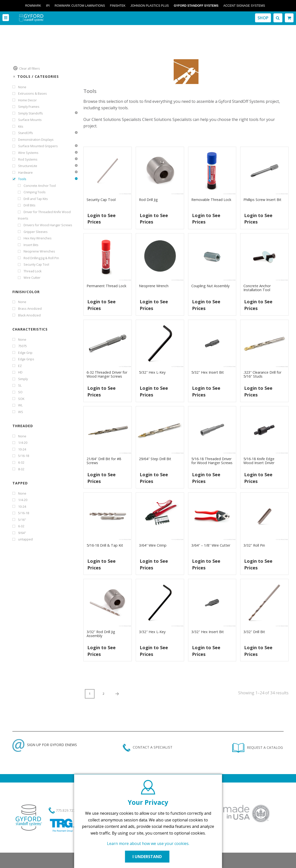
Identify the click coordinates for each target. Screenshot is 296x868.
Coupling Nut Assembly (210, 286)
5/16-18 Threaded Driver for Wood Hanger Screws (212, 461)
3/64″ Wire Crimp (153, 545)
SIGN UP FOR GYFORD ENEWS (45, 745)
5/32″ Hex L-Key (152, 372)
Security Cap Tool (101, 200)
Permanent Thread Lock (106, 286)
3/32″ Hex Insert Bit (208, 632)
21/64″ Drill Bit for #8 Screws (104, 461)
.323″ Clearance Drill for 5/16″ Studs (262, 374)
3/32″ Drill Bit (254, 632)
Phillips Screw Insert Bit (262, 200)
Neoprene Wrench (154, 286)
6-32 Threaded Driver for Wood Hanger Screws (107, 374)
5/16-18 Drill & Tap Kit (105, 545)
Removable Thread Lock (211, 200)
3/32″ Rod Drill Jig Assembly (101, 634)
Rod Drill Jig (148, 200)
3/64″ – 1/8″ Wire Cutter (211, 545)
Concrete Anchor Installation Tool (257, 288)
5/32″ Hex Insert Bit (208, 372)
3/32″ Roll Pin (254, 545)
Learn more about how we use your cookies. (148, 843)
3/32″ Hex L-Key (152, 632)
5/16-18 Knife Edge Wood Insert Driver (259, 461)
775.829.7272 (66, 810)
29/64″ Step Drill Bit (155, 459)
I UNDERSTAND (148, 857)
